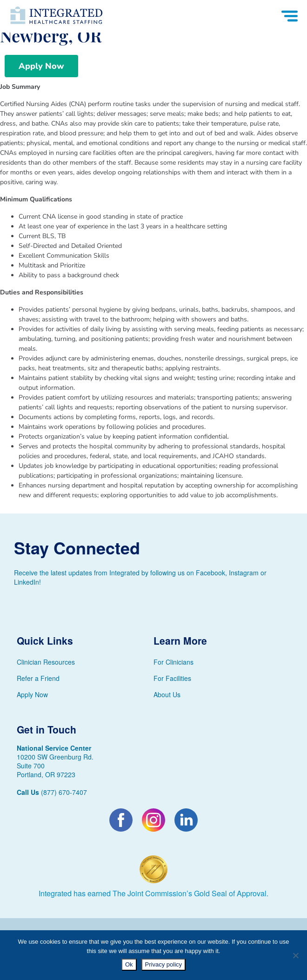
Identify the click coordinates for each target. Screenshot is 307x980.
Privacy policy (164, 964)
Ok (129, 964)
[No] (295, 955)
